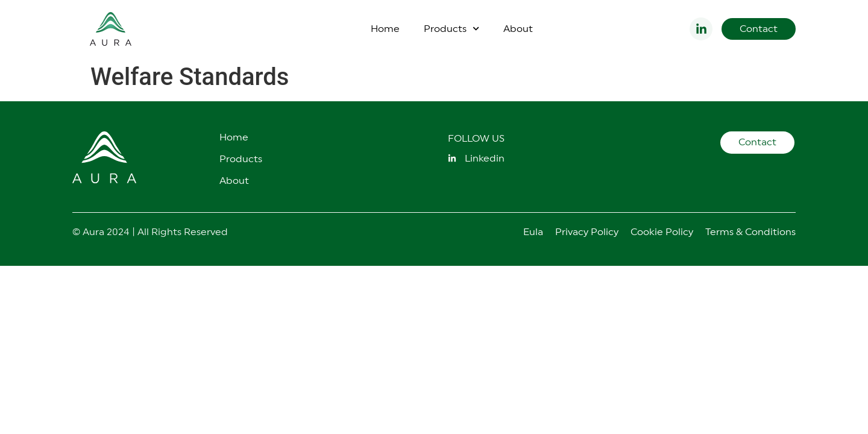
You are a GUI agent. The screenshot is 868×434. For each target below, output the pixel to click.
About (518, 29)
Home (385, 29)
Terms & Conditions (750, 232)
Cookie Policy (662, 232)
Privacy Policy (587, 232)
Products (451, 29)
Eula (533, 232)
